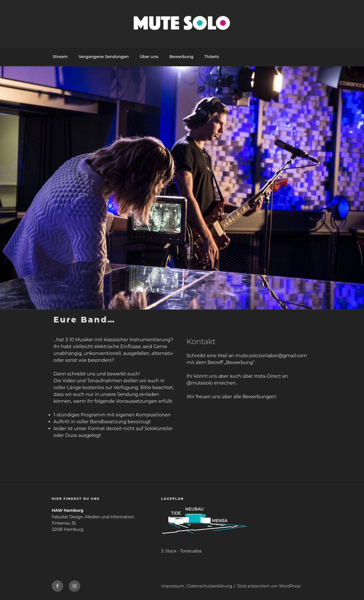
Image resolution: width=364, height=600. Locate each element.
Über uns (149, 57)
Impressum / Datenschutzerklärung (197, 586)
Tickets (212, 57)
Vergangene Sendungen (104, 57)
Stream (60, 57)
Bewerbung (181, 57)
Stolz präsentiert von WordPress (269, 586)
